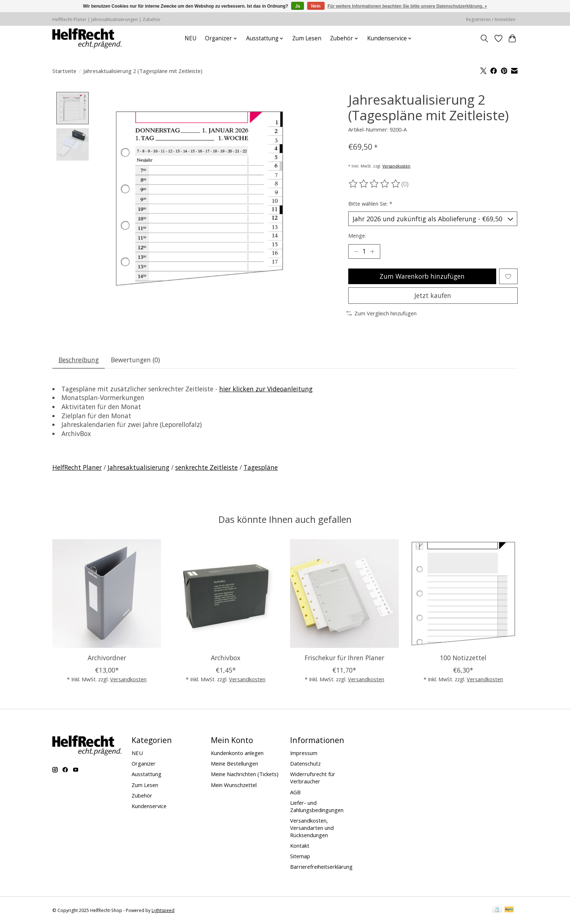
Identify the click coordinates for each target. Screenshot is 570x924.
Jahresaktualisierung (139, 467)
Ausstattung (146, 774)
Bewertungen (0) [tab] (135, 360)
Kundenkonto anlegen (237, 753)
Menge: (357, 235)
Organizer (144, 763)
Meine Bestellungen (234, 763)
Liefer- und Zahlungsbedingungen (317, 806)
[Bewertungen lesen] (375, 184)
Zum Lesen (307, 38)
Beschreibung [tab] (79, 360)
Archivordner (107, 657)
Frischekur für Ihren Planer (344, 657)
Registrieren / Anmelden (491, 19)
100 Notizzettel (463, 657)
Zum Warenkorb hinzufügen (422, 276)
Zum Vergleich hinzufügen (382, 313)
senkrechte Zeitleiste (206, 467)
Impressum (304, 753)
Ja (298, 6)
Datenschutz (305, 763)
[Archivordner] (107, 594)
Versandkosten (396, 166)
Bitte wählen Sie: (370, 203)
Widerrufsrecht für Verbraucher (313, 778)
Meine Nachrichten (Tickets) (245, 774)
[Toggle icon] (484, 39)
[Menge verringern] (356, 251)
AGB (295, 792)
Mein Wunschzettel (234, 785)
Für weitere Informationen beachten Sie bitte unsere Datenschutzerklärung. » (407, 6)
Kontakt (300, 846)
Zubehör (142, 795)
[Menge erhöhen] (372, 251)
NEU (190, 38)
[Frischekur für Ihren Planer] (344, 594)
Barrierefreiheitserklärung (321, 867)
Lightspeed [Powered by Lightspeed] (163, 910)
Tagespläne (261, 467)
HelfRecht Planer (77, 467)
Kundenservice (149, 806)
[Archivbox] (226, 594)
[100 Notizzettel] (463, 594)
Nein (316, 6)
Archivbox (226, 657)
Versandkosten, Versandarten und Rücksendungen (312, 828)
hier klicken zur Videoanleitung (266, 389)
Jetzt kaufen (433, 295)
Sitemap (300, 856)
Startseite (64, 71)
